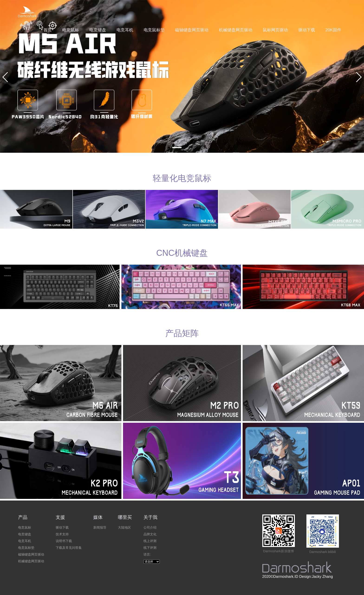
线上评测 (150, 541)
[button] (177, 148)
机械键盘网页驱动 (236, 30)
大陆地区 (124, 527)
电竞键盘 (98, 30)
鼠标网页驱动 (275, 30)
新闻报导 (100, 527)
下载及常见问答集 (69, 548)
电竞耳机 (125, 30)
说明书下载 (64, 541)
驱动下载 (307, 30)
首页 (48, 30)
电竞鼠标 (71, 30)
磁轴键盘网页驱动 (192, 30)
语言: (147, 554)
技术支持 (62, 534)
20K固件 (333, 30)
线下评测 (150, 548)
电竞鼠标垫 (154, 30)
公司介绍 (150, 527)
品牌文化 (150, 534)
